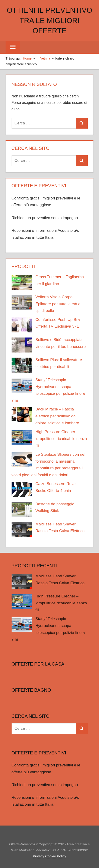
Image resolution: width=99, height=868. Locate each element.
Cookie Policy (55, 856)
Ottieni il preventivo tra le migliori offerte (49, 21)
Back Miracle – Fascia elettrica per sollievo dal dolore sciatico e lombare (57, 416)
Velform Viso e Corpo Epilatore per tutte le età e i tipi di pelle (59, 304)
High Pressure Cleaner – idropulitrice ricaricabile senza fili (61, 439)
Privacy (39, 856)
